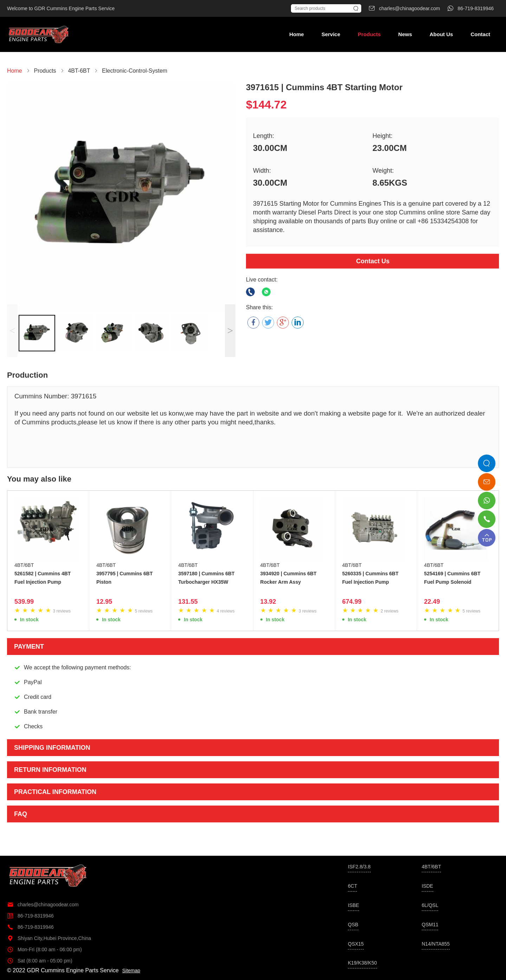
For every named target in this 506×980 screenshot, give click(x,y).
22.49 (432, 602)
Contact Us (373, 261)
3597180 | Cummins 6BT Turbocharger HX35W (206, 578)
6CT (352, 886)
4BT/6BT (24, 565)
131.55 (188, 602)
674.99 (352, 602)
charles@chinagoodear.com (43, 905)
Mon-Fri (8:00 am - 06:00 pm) (44, 949)
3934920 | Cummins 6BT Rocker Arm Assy (288, 578)
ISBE (353, 905)
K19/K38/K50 (362, 963)
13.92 (268, 602)
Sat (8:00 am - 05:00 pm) (40, 961)
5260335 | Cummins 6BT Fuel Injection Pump (370, 578)
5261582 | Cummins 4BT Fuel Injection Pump (43, 578)
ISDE (427, 886)
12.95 (104, 602)
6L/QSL (430, 905)
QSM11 (430, 925)
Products (369, 34)
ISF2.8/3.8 (359, 867)
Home (297, 34)
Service (331, 34)
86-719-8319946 (30, 916)
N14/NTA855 (436, 944)
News (405, 34)
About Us (441, 34)
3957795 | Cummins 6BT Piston (124, 578)
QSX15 (356, 944)
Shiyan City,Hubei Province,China (49, 938)
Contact (480, 34)
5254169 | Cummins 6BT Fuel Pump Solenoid (452, 578)
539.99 (24, 602)
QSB (353, 925)
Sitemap (131, 971)
